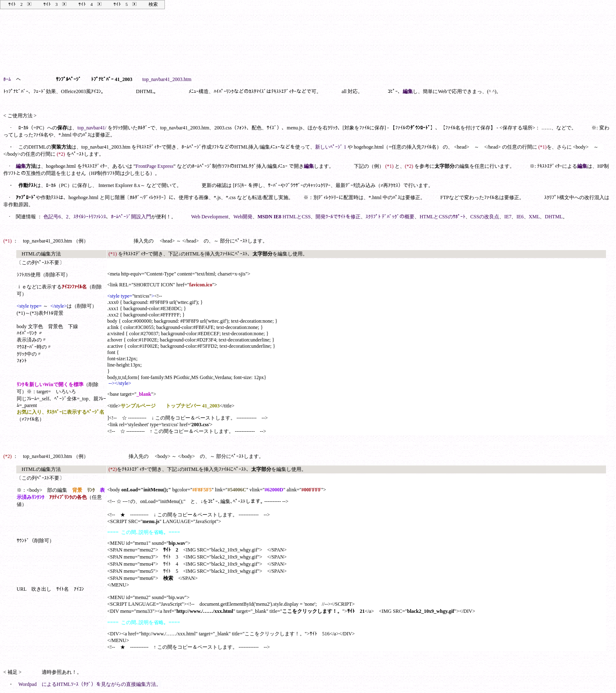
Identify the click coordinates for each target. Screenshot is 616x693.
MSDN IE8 (269, 217)
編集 (408, 91)
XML (534, 217)
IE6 (520, 217)
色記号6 (52, 217)
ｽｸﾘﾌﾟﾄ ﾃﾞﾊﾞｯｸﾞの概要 (390, 217)
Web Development (210, 217)
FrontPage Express (154, 166)
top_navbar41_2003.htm (167, 79)
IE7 (508, 217)
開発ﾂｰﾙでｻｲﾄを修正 (338, 217)
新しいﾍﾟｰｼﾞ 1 (331, 147)
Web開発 (243, 217)
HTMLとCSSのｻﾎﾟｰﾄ (442, 217)
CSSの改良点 (485, 217)
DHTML (554, 217)
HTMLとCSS (297, 217)
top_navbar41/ (92, 128)
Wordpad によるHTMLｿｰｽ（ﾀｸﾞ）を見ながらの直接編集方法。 (90, 684)
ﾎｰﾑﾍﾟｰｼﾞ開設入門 (131, 217)
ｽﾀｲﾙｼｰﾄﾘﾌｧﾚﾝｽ (90, 217)
